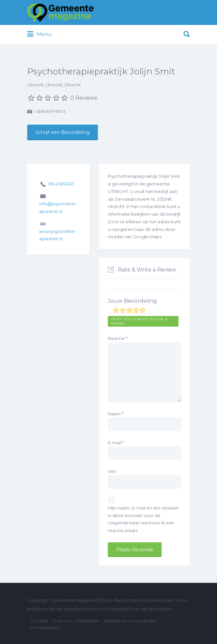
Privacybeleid (45, 627)
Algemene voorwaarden (130, 621)
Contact (39, 621)
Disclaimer (88, 621)
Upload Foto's (46, 112)
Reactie (118, 338)
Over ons (62, 621)
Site (112, 471)
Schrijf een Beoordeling (63, 132)
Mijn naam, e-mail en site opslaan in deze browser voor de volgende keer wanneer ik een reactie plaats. (143, 519)
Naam (116, 414)
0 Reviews (84, 98)
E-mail (116, 443)
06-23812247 (61, 184)
